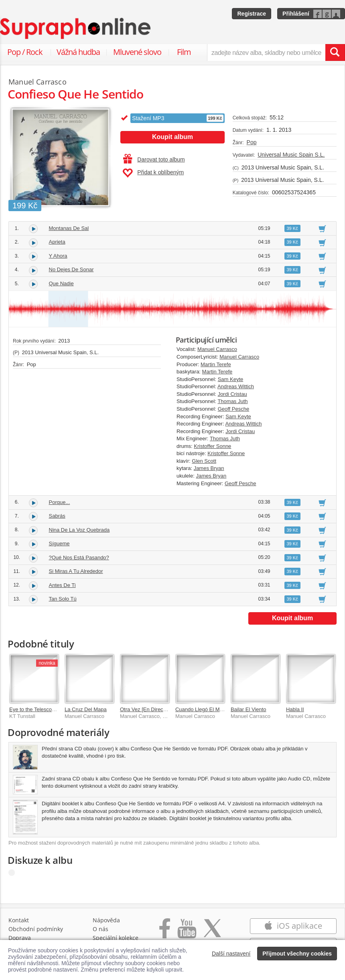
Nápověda (106, 920)
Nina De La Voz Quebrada (79, 530)
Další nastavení (231, 954)
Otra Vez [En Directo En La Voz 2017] (164, 709)
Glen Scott (204, 461)
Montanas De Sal (69, 228)
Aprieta (57, 242)
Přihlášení (296, 14)
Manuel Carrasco (217, 349)
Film (184, 52)
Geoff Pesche (234, 409)
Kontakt (19, 920)
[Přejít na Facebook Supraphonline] (165, 933)
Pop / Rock (25, 52)
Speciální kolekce (116, 938)
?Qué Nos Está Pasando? (79, 558)
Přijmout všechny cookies (297, 954)
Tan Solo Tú (63, 599)
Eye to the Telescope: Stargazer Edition (55, 709)
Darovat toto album (154, 159)
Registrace (252, 14)
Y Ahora (58, 256)
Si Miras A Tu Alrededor (76, 571)
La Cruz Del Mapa (86, 709)
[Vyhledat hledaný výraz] (335, 52)
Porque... (60, 502)
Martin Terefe (216, 364)
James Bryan (209, 468)
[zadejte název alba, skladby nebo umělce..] (266, 52)
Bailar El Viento (249, 709)
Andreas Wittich (236, 386)
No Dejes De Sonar (71, 269)
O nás (100, 929)
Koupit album (172, 137)
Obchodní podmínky (36, 929)
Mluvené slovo (137, 52)
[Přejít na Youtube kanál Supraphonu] (187, 933)
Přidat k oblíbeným (153, 173)
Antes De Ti (62, 585)
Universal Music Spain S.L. (291, 155)
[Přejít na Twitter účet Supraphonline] (212, 933)
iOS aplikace (293, 926)
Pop (252, 142)
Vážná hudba (78, 52)
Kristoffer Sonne (212, 446)
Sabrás (57, 516)
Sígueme (59, 543)
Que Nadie (61, 283)
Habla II (295, 709)
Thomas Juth (232, 401)
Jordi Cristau (232, 394)
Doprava (20, 938)
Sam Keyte (231, 379)
